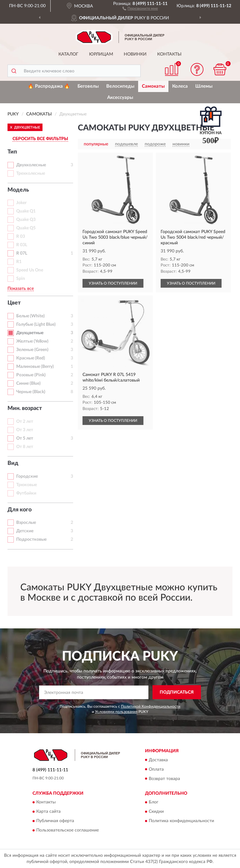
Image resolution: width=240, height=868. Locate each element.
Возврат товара (164, 779)
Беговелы (88, 86)
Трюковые (27, 485)
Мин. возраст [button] (25, 408)
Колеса (180, 86)
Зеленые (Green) (32, 350)
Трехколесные (31, 173)
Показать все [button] (21, 289)
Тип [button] (12, 152)
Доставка (158, 760)
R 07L (22, 253)
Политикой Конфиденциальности (151, 706)
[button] (140, 8)
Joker (21, 203)
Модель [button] (18, 190)
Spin (21, 279)
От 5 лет (25, 438)
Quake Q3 (26, 220)
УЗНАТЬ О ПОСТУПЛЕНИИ (113, 283)
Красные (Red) (31, 358)
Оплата (156, 769)
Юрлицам (101, 54)
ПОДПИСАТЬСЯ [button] (177, 692)
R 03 (21, 237)
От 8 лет (25, 447)
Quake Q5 (26, 228)
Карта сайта (48, 812)
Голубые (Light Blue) (36, 324)
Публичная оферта (55, 821)
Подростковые (31, 539)
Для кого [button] (20, 510)
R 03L (22, 245)
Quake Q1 (26, 211)
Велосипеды (120, 86)
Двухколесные (31, 165)
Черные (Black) (31, 392)
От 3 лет (25, 430)
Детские (25, 531)
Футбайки (26, 493)
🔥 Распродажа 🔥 (49, 86)
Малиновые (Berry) (35, 367)
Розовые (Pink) (31, 375)
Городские (27, 476)
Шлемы (204, 86)
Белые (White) (30, 316)
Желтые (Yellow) (32, 341)
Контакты (169, 54)
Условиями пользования (116, 712)
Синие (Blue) (28, 383)
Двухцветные (30, 333)
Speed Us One (30, 270)
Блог (154, 802)
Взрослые (26, 523)
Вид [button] (13, 463)
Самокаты (153, 86)
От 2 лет (25, 422)
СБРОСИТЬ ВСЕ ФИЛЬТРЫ (40, 139)
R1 (19, 262)
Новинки (135, 54)
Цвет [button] (14, 303)
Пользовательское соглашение (67, 830)
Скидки (156, 812)
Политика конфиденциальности (181, 821)
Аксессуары (120, 98)
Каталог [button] (68, 54)
